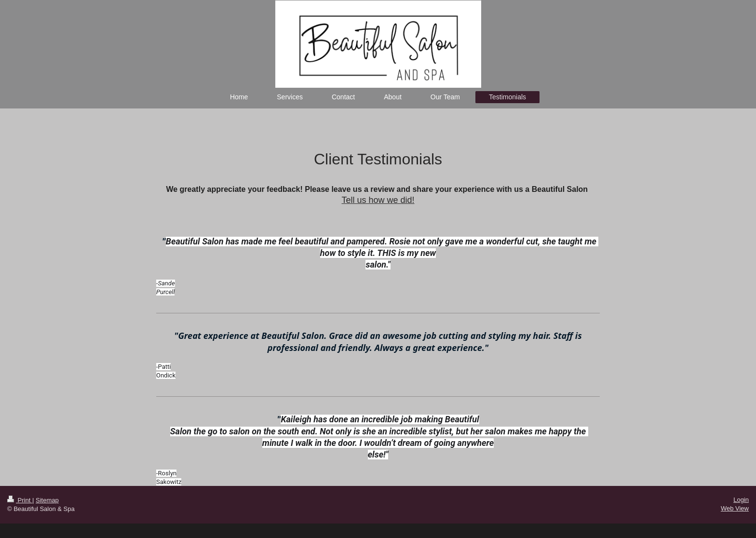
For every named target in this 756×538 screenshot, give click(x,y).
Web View (735, 508)
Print (20, 500)
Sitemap (47, 500)
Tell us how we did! (378, 200)
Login (741, 500)
